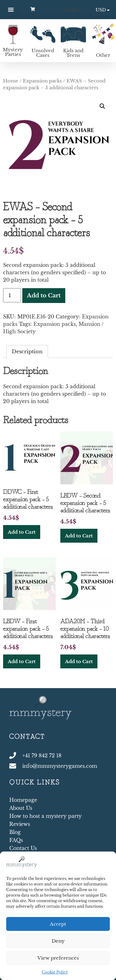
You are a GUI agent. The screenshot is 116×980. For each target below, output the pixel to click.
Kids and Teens (73, 53)
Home (11, 81)
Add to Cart (44, 296)
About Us (21, 808)
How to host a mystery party (45, 816)
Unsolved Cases (43, 53)
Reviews (20, 824)
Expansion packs (42, 81)
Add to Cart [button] (22, 532)
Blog (15, 832)
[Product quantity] (12, 295)
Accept (58, 924)
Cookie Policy (55, 972)
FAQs (16, 840)
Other (103, 55)
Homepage (23, 800)
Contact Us (23, 848)
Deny (58, 941)
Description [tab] (27, 351)
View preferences (58, 958)
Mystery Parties (13, 52)
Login (72, 10)
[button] (11, 10)
